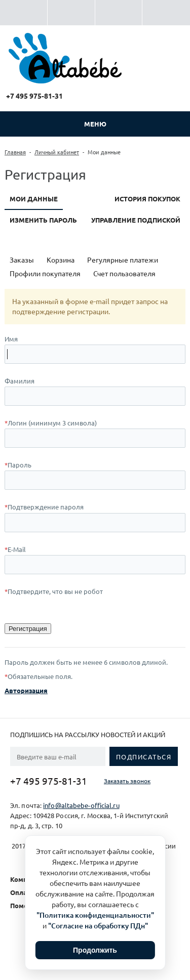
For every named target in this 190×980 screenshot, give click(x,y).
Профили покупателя (45, 273)
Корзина (61, 260)
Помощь (24, 905)
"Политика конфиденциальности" (95, 915)
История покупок (147, 199)
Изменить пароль (43, 220)
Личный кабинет (57, 152)
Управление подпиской (136, 220)
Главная (15, 152)
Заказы (22, 260)
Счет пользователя (124, 273)
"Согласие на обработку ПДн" (98, 926)
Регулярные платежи (123, 260)
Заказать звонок (127, 781)
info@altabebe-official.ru (81, 805)
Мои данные (34, 199)
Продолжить (95, 950)
